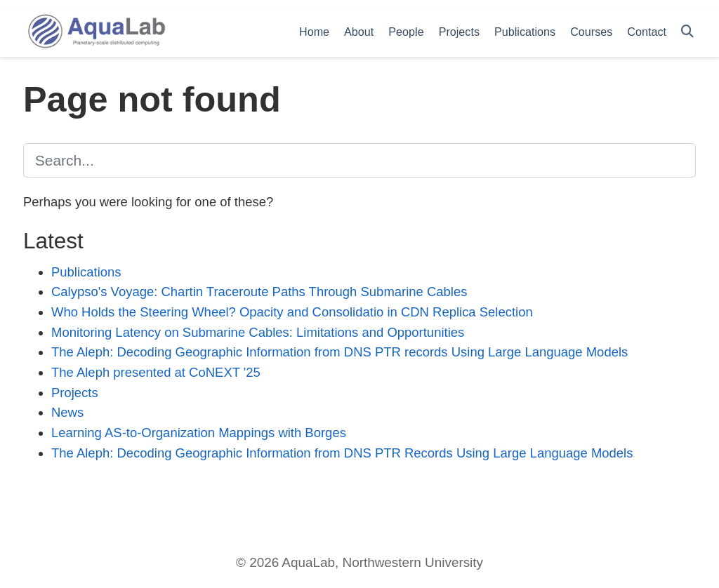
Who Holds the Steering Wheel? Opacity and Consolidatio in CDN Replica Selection (292, 312)
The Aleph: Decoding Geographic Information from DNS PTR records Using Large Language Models (339, 352)
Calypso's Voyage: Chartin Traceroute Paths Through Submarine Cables (259, 292)
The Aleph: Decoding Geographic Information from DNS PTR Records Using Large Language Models (342, 453)
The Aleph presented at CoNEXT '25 (156, 372)
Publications (86, 272)
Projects (75, 393)
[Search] (687, 32)
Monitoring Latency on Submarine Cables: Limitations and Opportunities (258, 332)
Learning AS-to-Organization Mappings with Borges (199, 433)
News (67, 412)
